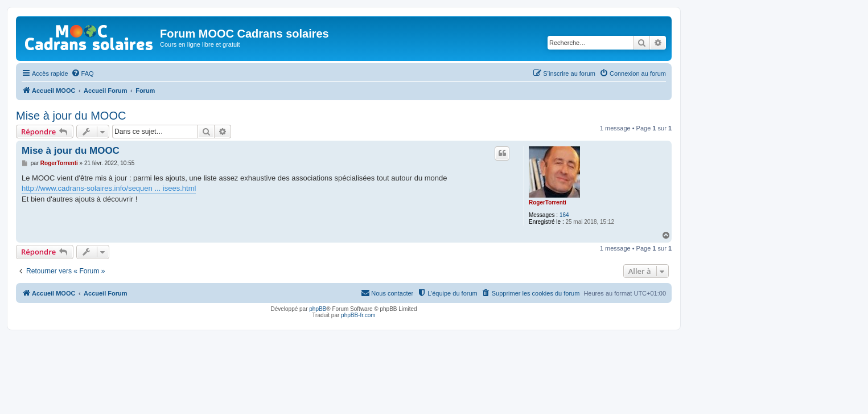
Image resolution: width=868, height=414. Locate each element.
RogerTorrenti (548, 202)
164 (564, 215)
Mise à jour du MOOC (71, 116)
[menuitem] (83, 73)
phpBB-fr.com (358, 315)
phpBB (318, 309)
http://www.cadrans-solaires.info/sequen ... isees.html (109, 188)
